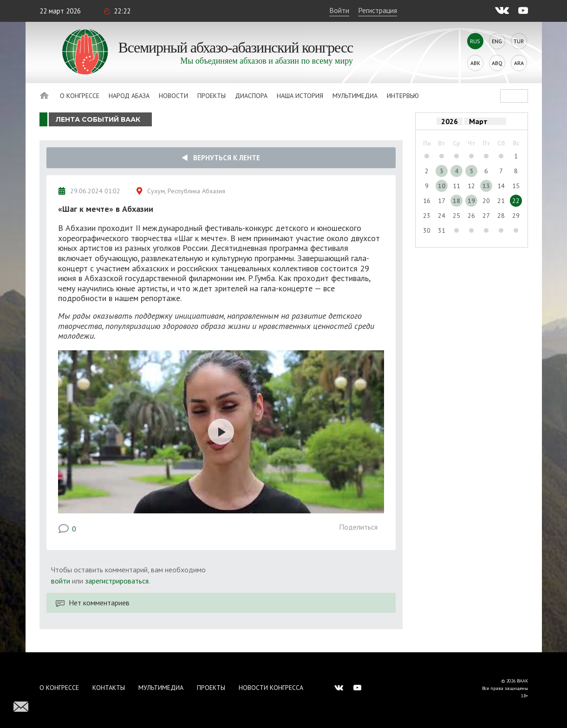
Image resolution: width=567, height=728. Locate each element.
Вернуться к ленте (221, 158)
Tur (519, 41)
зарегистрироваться (117, 581)
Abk (475, 63)
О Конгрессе (80, 96)
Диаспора (251, 96)
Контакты (109, 688)
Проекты (212, 96)
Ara (519, 63)
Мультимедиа (355, 96)
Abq (497, 63)
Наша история (300, 96)
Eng (497, 41)
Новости (173, 96)
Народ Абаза (129, 96)
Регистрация (378, 10)
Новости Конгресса (271, 688)
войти (61, 581)
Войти (339, 10)
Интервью (403, 96)
